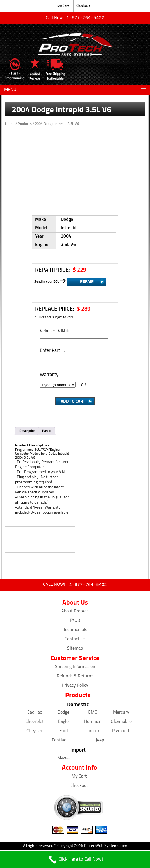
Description (28, 432)
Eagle (63, 723)
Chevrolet (35, 723)
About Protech (75, 612)
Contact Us (75, 640)
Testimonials (75, 631)
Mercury (121, 714)
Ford (63, 732)
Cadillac (35, 714)
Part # (46, 432)
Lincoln (92, 732)
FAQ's (75, 622)
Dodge (63, 714)
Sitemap (75, 650)
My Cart (63, 6)
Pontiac (59, 741)
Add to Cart (73, 402)
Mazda (63, 759)
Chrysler (34, 732)
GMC (92, 714)
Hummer (92, 723)
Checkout (83, 6)
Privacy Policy (75, 687)
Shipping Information (75, 668)
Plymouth (121, 732)
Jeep (100, 741)
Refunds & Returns (75, 677)
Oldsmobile (121, 723)
